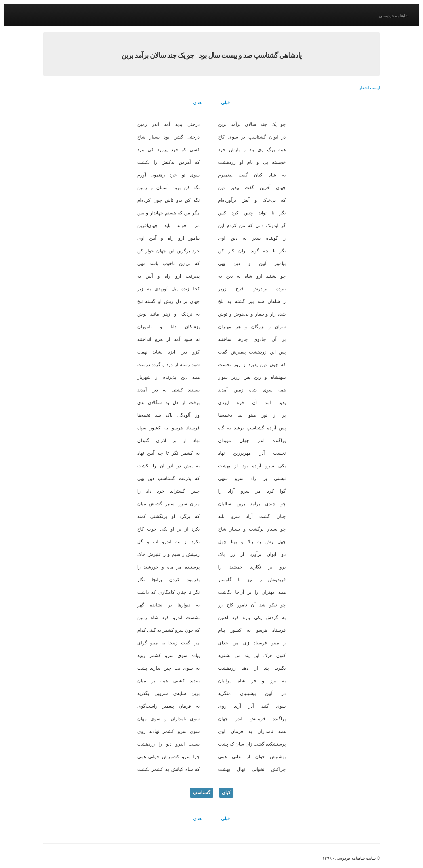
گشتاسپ (202, 793)
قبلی (225, 102)
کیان (226, 793)
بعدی (198, 102)
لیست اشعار (369, 88)
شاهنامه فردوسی (394, 16)
